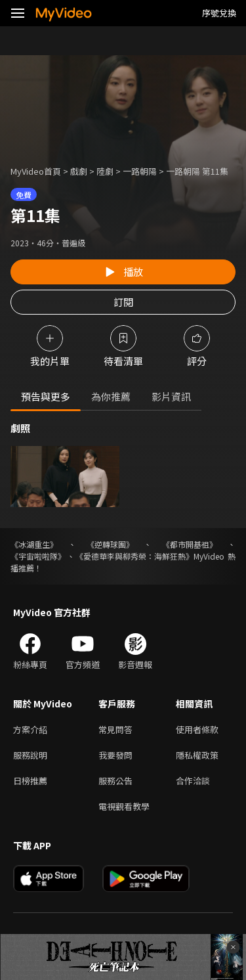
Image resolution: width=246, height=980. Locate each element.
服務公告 (115, 781)
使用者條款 (197, 729)
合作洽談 (193, 781)
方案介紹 (30, 729)
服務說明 (30, 755)
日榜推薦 (30, 781)
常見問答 (115, 729)
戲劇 (79, 171)
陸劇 (105, 171)
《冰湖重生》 (34, 544)
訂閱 (123, 302)
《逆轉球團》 (110, 544)
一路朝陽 (140, 171)
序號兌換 (219, 13)
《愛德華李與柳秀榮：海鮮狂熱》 (134, 556)
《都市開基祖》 (190, 544)
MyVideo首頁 (36, 171)
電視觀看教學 (124, 806)
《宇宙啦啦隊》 (38, 556)
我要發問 (115, 755)
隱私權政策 (197, 755)
